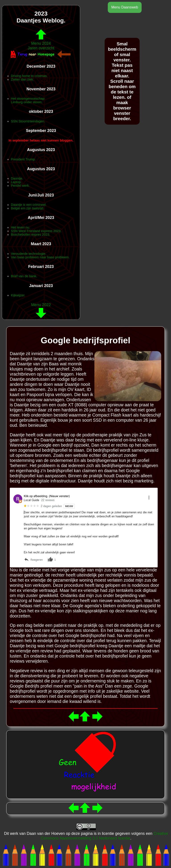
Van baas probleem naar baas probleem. (40, 257)
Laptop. (16, 182)
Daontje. (17, 178)
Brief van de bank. (24, 276)
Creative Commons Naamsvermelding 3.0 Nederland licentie (104, 836)
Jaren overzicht (41, 48)
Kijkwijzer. (18, 295)
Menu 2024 (41, 41)
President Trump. (23, 159)
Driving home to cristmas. (29, 76)
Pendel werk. (20, 186)
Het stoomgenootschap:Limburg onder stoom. (28, 100)
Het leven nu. (20, 227)
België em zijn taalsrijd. (27, 208)
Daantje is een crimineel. (29, 205)
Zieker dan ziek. (22, 79)
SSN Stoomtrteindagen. (28, 121)
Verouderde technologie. (28, 254)
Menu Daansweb (125, 7)
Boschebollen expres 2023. (31, 235)
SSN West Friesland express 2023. (36, 231)
